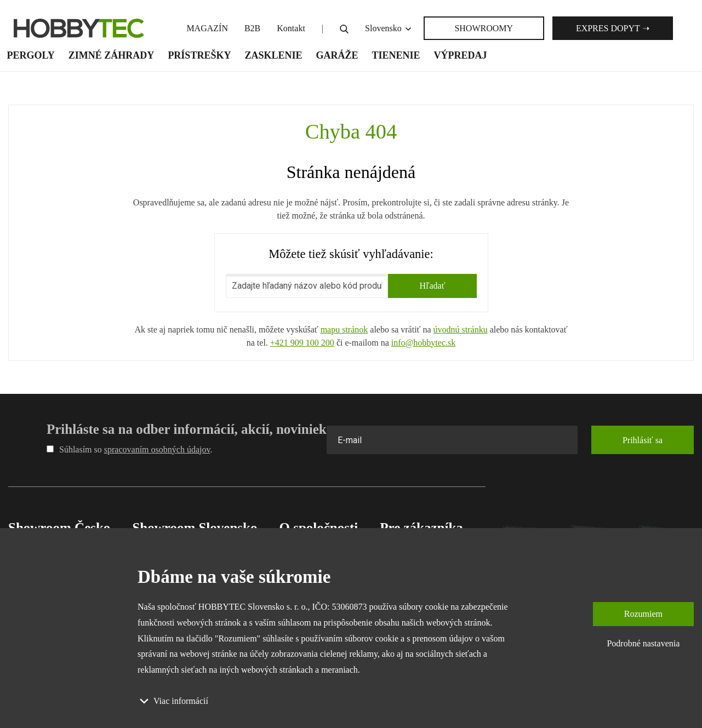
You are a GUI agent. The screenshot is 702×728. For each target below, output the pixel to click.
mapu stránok (344, 329)
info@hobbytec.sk (423, 343)
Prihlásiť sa (643, 440)
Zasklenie (273, 55)
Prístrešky (199, 55)
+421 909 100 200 (302, 343)
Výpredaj (461, 55)
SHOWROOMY (484, 28)
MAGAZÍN (207, 28)
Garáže (337, 55)
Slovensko (389, 28)
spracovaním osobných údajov (157, 449)
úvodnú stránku (461, 329)
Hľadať (432, 286)
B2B (252, 28)
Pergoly (31, 55)
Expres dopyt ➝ (613, 28)
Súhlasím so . (129, 449)
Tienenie (396, 55)
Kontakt (291, 28)
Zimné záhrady (112, 55)
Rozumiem (643, 614)
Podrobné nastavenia (643, 643)
